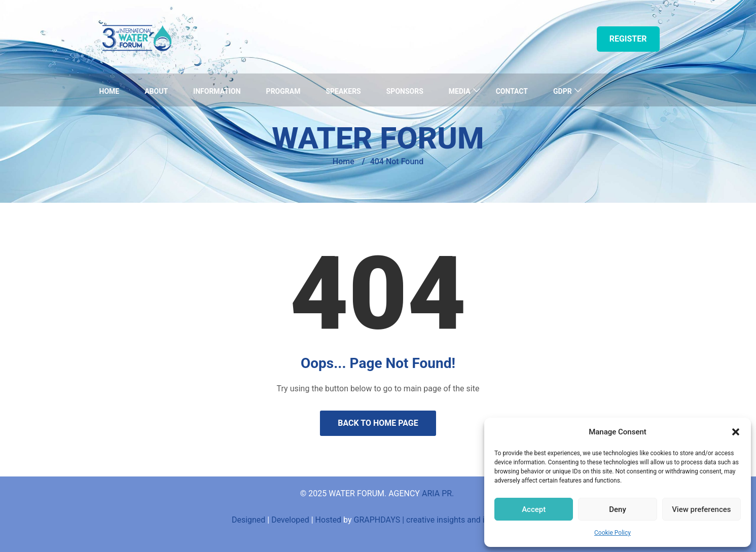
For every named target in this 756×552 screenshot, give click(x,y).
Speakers (343, 91)
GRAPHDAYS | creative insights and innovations (439, 520)
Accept (534, 509)
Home (110, 91)
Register (628, 39)
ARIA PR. (439, 493)
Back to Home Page (378, 423)
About (156, 91)
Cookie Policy (613, 533)
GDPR (563, 91)
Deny (618, 509)
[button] (736, 432)
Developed (290, 520)
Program (283, 91)
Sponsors (405, 91)
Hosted (329, 520)
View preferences (701, 509)
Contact (512, 91)
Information (217, 91)
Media (460, 91)
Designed (248, 520)
